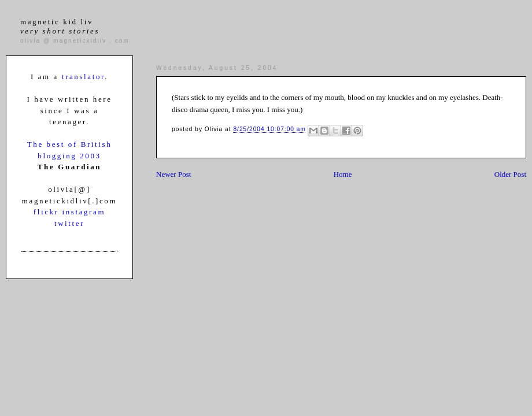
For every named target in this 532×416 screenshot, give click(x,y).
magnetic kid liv (60, 26)
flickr (48, 212)
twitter (69, 223)
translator (83, 77)
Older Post (510, 174)
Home (343, 174)
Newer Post (173, 174)
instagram (84, 212)
